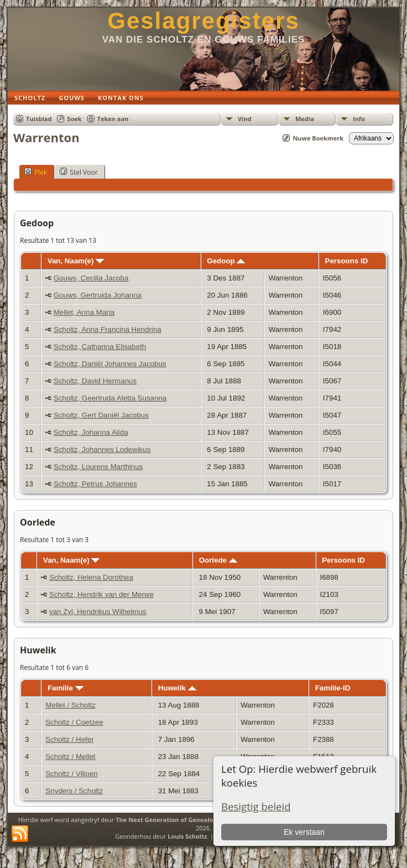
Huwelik (177, 688)
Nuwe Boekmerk (318, 138)
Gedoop (226, 261)
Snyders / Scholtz (74, 791)
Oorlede (218, 560)
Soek (74, 119)
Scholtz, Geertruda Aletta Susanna (110, 398)
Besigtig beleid (256, 806)
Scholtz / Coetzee (74, 722)
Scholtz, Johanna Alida (91, 432)
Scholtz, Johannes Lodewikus (102, 449)
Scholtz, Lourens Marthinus (98, 467)
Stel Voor (79, 172)
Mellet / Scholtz (70, 705)
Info (359, 119)
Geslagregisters (203, 21)
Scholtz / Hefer (69, 739)
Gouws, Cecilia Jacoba (91, 278)
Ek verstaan (304, 832)
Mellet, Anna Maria (84, 312)
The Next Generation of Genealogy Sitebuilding (187, 820)
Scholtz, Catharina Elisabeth (100, 347)
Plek (36, 172)
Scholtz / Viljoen (72, 774)
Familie (66, 688)
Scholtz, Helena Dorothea (91, 577)
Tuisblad (39, 119)
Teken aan (113, 119)
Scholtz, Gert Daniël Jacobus (101, 415)
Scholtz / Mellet (70, 757)
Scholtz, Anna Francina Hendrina (108, 329)
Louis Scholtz (187, 836)
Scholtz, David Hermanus (95, 381)
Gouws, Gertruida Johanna (98, 295)
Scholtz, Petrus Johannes (95, 484)
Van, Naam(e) (76, 261)
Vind (245, 119)
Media (305, 119)
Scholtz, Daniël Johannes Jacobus (110, 364)
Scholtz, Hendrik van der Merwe (101, 594)
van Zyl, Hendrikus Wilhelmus (98, 612)
